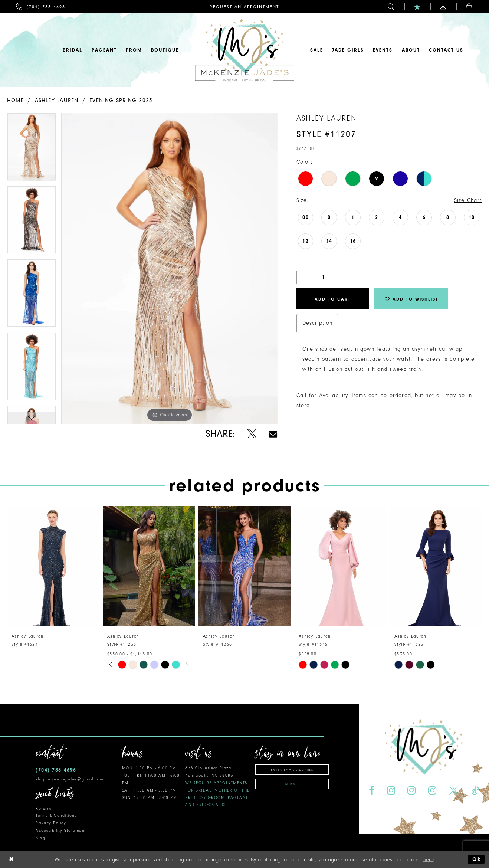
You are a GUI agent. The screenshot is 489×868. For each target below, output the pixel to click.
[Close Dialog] (12, 859)
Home (15, 100)
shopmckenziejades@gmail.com (70, 779)
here (429, 859)
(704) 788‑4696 (56, 770)
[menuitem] (41, 6)
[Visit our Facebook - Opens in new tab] (371, 791)
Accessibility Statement (61, 830)
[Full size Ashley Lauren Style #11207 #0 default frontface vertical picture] (170, 268)
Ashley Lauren (57, 100)
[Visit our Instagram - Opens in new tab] (391, 791)
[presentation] (53, 566)
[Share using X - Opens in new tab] (252, 434)
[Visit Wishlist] (417, 6)
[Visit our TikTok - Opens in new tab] (475, 791)
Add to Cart (333, 299)
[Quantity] (314, 277)
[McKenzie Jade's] (244, 50)
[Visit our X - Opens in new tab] (454, 791)
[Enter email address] (292, 770)
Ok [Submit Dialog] (477, 859)
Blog (40, 838)
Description (317, 323)
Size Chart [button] (468, 200)
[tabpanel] (32, 149)
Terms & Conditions (56, 815)
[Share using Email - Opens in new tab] (273, 434)
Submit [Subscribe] (292, 784)
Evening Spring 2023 (121, 100)
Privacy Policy (51, 823)
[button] (391, 6)
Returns (44, 808)
